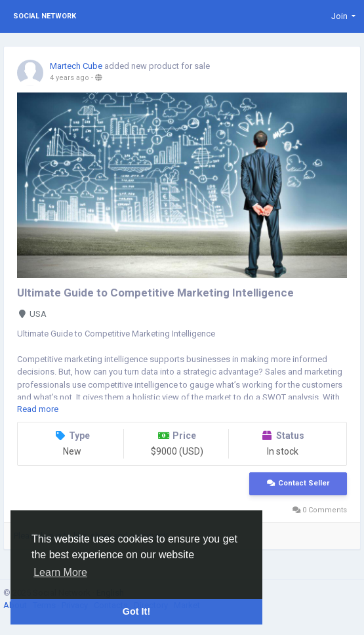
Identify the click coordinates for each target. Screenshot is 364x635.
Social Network (45, 16)
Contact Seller (298, 483)
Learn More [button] (60, 572)
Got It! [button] (136, 611)
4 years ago (70, 78)
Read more (38, 409)
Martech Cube (76, 66)
